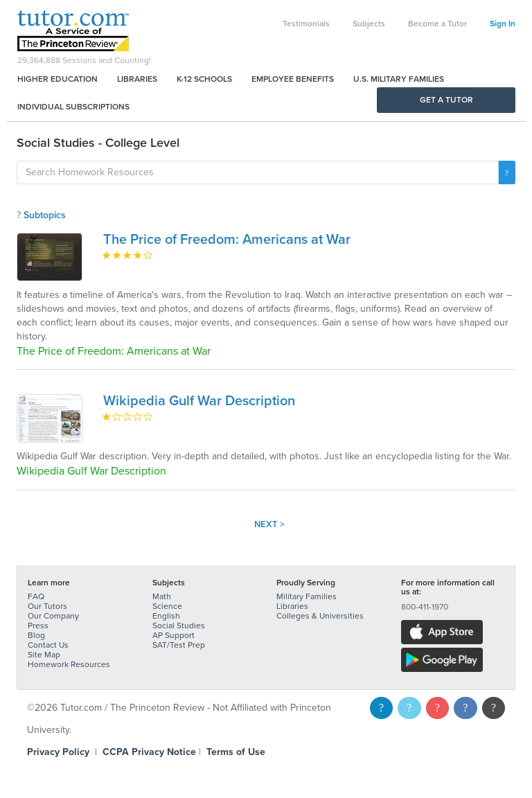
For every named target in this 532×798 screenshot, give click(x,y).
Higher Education (57, 79)
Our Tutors (47, 606)
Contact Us (48, 645)
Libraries (137, 79)
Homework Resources (69, 664)
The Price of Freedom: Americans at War (227, 240)
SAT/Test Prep (179, 645)
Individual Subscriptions (73, 107)
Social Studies (179, 626)
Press (38, 626)
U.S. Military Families (399, 79)
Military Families (307, 596)
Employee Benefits (293, 79)
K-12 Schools (204, 79)
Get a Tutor (446, 100)
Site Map (44, 655)
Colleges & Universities (320, 616)
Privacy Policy (58, 752)
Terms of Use (236, 752)
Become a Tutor (437, 24)
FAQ (36, 596)
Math (162, 596)
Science (167, 606)
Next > (269, 524)
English (166, 616)
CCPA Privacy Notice (149, 752)
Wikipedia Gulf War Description (199, 401)
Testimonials (306, 24)
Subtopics (41, 215)
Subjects (369, 24)
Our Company (53, 616)
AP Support (174, 635)
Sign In (503, 24)
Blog (36, 635)
